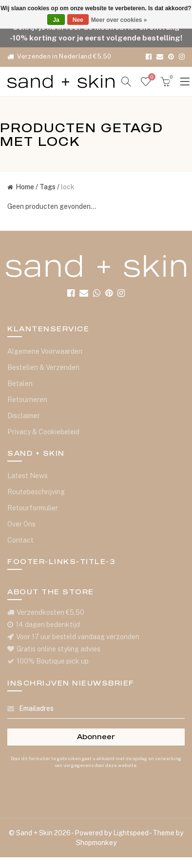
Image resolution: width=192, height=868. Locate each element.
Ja (56, 20)
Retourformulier (33, 508)
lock (68, 187)
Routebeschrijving (36, 492)
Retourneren (27, 400)
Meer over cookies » (119, 20)
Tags (48, 187)
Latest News (28, 476)
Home (21, 187)
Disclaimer (24, 416)
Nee (78, 20)
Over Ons (21, 524)
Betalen (20, 384)
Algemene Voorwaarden (45, 351)
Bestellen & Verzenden (43, 367)
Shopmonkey (96, 843)
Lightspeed (131, 833)
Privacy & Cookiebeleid (43, 432)
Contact (20, 540)
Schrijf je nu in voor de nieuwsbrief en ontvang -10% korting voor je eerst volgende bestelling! (96, 32)
